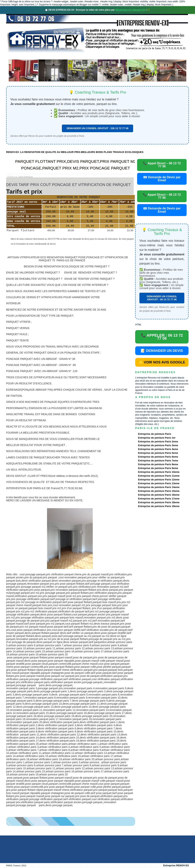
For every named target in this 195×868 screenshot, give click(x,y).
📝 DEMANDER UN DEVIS (162, 351)
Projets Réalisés (92, 56)
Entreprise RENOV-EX (176, 865)
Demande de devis (126, 56)
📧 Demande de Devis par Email (162, 179)
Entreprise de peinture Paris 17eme (159, 499)
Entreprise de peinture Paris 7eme (158, 461)
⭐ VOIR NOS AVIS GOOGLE (162, 362)
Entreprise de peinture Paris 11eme (159, 476)
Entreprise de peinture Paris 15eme (159, 491)
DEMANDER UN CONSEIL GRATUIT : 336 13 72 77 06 (98, 128)
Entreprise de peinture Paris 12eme (159, 480)
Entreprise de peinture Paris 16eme (159, 495)
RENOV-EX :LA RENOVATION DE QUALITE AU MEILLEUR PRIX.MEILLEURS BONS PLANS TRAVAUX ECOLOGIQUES (75, 152)
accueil (16, 56)
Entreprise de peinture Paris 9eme (158, 468)
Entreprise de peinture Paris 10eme (159, 472)
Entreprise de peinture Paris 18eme (159, 502)
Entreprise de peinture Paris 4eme (158, 449)
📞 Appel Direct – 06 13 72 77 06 (162, 165)
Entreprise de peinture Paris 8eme (158, 464)
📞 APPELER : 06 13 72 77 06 (162, 337)
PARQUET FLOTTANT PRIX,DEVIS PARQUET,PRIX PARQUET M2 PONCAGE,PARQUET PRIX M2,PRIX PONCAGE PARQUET (76, 165)
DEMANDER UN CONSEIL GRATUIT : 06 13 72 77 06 (162, 298)
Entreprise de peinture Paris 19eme (159, 506)
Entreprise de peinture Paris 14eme (159, 487)
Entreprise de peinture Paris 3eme (158, 445)
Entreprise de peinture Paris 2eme (158, 442)
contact (153, 56)
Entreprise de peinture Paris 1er (157, 438)
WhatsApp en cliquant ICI (130, 10)
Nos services (61, 56)
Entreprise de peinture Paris (155, 434)
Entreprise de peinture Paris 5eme (158, 453)
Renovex (37, 56)
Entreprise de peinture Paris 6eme (158, 457)
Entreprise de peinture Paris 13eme (159, 483)
